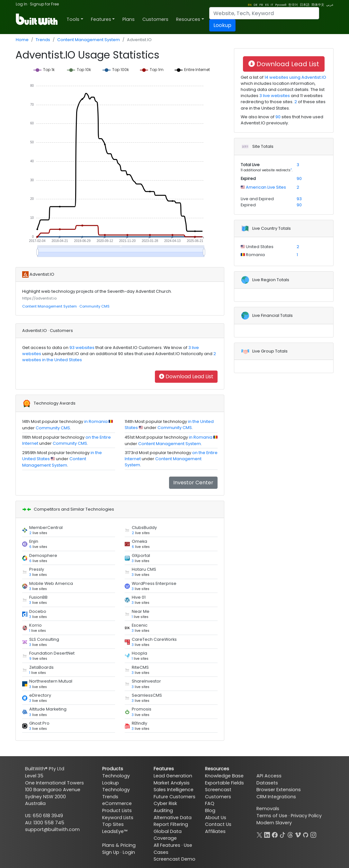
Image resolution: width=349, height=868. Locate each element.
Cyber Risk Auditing (165, 807)
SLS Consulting (44, 639)
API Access (269, 776)
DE (255, 5)
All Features (167, 845)
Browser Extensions (279, 790)
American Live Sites (265, 187)
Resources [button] (188, 19)
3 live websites (275, 96)
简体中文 (318, 5)
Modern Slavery (274, 823)
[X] (259, 834)
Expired (248, 179)
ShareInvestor (146, 681)
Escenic (140, 625)
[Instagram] (313, 834)
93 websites (81, 348)
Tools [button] (73, 19)
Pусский (281, 5)
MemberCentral (46, 528)
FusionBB (38, 597)
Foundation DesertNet (52, 653)
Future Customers (174, 797)
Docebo (38, 611)
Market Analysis (172, 783)
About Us (216, 818)
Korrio (36, 625)
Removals (268, 809)
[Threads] (290, 834)
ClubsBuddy (144, 528)
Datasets (267, 783)
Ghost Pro (39, 723)
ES (267, 5)
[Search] (264, 13)
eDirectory (40, 695)
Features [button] (101, 19)
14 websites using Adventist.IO (295, 77)
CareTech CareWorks (154, 639)
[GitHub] (306, 834)
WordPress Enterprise (154, 583)
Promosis (142, 709)
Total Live (250, 165)
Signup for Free (44, 4)
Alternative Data (173, 818)
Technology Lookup (116, 779)
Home (22, 40)
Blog (210, 810)
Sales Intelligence (174, 790)
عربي (330, 5)
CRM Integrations (276, 797)
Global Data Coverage (168, 835)
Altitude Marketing (48, 709)
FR (261, 5)
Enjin (34, 541)
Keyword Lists (118, 818)
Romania (255, 255)
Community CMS (94, 306)
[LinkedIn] (267, 834)
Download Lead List (186, 376)
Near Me (141, 611)
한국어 (293, 5)
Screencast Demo (174, 859)
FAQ (210, 803)
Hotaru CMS (144, 569)
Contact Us (218, 824)
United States (259, 247)
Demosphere (43, 555)
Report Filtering (171, 824)
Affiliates (215, 831)
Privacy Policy (306, 816)
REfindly (139, 723)
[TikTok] (282, 834)
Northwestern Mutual (51, 681)
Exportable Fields (224, 783)
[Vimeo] (298, 834)
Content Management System (89, 40)
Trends (43, 40)
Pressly (37, 569)
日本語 (305, 5)
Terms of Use (272, 816)
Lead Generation (173, 776)
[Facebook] (275, 834)
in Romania (96, 421)
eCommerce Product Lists (117, 807)
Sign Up (111, 852)
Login (129, 852)
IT (272, 5)
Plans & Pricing (119, 845)
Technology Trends (116, 793)
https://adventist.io (39, 298)
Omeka (139, 541)
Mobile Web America (51, 583)
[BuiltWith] (37, 19)
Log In (22, 4)
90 (278, 117)
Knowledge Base (224, 776)
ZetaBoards (41, 667)
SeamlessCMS (147, 695)
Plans (129, 19)
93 (299, 199)
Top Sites (113, 824)
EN (250, 5)
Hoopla (139, 653)
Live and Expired (257, 199)
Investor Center (193, 483)
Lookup (222, 25)
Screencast (218, 790)
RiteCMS (140, 667)
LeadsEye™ (115, 831)
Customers (155, 19)
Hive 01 (139, 597)
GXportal (141, 555)
